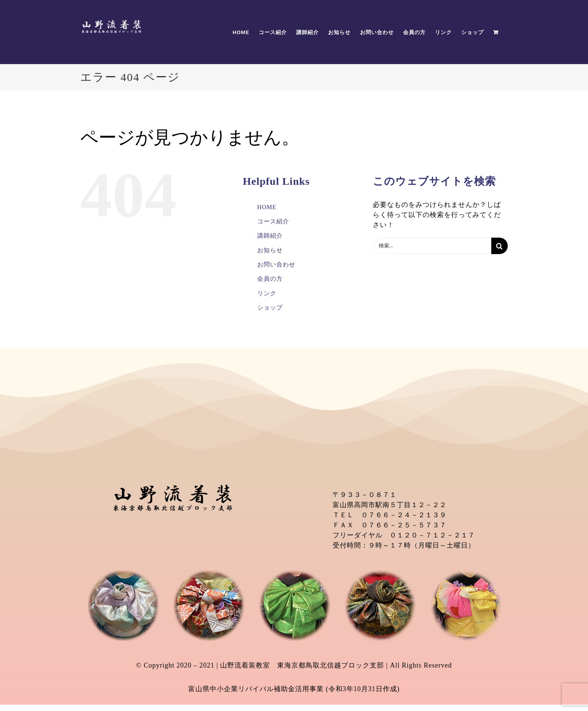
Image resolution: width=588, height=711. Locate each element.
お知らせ (270, 250)
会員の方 (270, 279)
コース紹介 (273, 221)
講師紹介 (270, 236)
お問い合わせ (276, 264)
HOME (267, 207)
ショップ (270, 308)
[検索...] (432, 246)
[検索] (499, 246)
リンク (267, 293)
